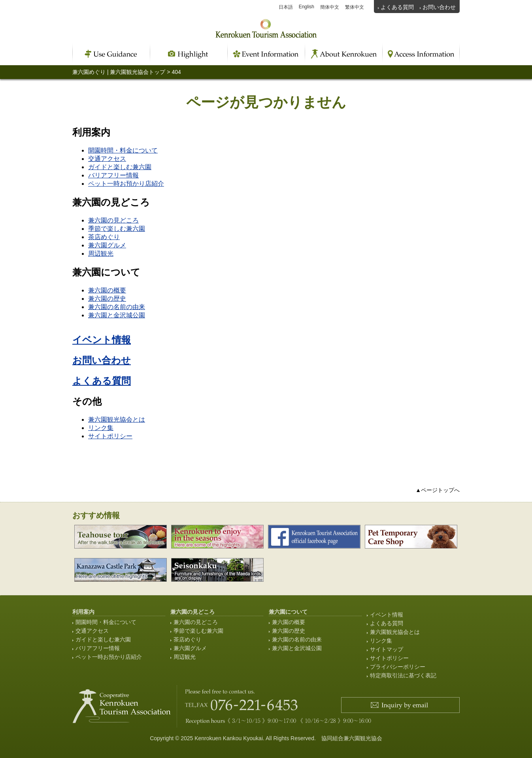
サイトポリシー (110, 436)
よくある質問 (397, 7)
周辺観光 (101, 254)
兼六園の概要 (107, 290)
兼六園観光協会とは (117, 420)
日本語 (286, 7)
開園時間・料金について (123, 150)
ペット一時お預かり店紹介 (126, 184)
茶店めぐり (104, 237)
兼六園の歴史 (107, 299)
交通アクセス (107, 159)
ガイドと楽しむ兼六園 (120, 167)
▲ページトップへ (438, 490)
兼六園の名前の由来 (117, 307)
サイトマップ (387, 649)
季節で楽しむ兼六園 (117, 229)
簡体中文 (330, 7)
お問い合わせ (439, 7)
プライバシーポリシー (398, 667)
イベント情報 (102, 340)
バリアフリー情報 (113, 175)
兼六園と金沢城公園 (117, 315)
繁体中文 (355, 7)
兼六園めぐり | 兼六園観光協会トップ (119, 72)
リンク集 (101, 428)
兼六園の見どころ (113, 220)
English (307, 7)
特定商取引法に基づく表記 (403, 675)
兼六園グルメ (107, 245)
